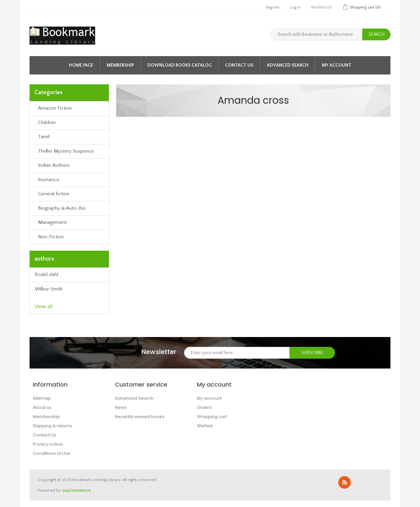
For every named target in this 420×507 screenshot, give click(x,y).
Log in (295, 7)
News (121, 407)
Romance (49, 180)
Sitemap (42, 398)
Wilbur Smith (49, 289)
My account (337, 65)
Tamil (44, 137)
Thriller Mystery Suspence (66, 151)
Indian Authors (54, 165)
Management (52, 222)
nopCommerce (76, 490)
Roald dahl (46, 275)
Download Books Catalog (179, 65)
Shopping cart (212, 417)
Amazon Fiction (55, 108)
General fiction (54, 194)
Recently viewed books (140, 417)
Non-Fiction (51, 237)
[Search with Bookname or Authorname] (317, 34)
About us (42, 407)
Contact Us (239, 65)
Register (273, 7)
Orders (204, 407)
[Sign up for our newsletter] (237, 353)
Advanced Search (288, 65)
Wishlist (205, 426)
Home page (81, 65)
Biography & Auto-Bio (62, 208)
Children (47, 123)
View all (44, 306)
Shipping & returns (52, 426)
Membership (120, 65)
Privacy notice (48, 444)
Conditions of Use (52, 453)
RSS (345, 482)
